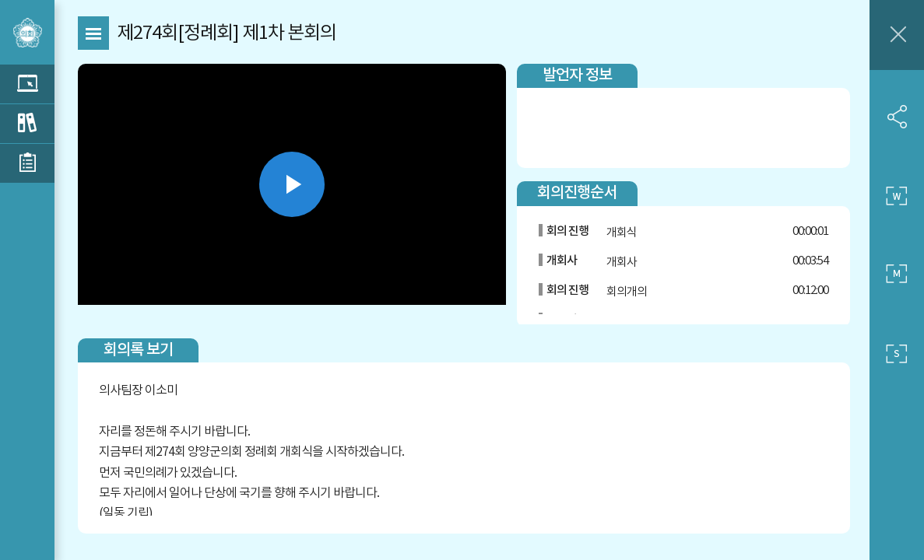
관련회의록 (27, 124)
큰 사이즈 (897, 196)
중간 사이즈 (897, 275)
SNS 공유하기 (897, 117)
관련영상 (27, 84)
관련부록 (27, 163)
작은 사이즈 (897, 354)
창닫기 (897, 35)
